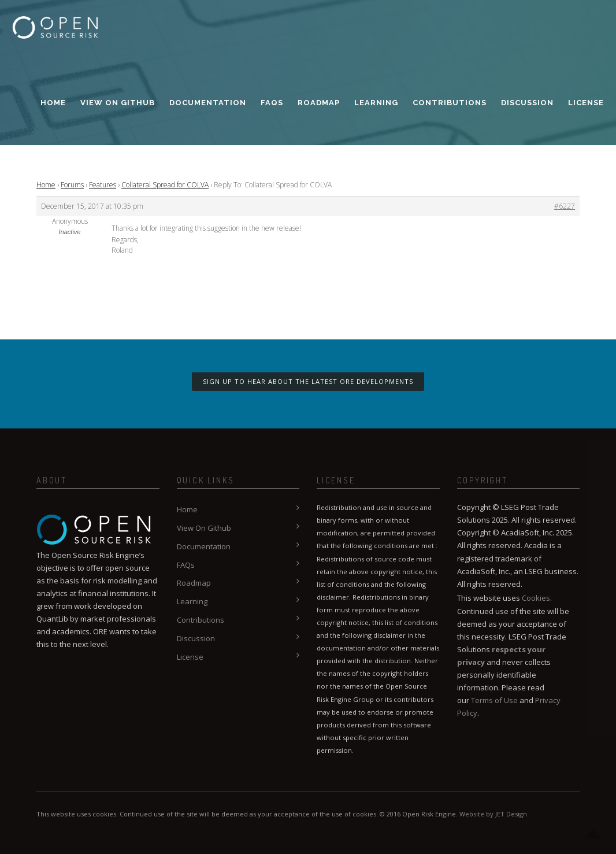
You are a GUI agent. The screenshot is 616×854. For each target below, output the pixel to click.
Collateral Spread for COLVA (165, 185)
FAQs (272, 103)
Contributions (450, 103)
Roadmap (319, 103)
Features (103, 185)
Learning (376, 103)
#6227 (565, 206)
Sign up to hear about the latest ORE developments (308, 381)
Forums (72, 185)
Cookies (536, 598)
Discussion (527, 103)
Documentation (208, 103)
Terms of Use (494, 700)
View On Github (118, 103)
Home (53, 103)
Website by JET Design (493, 814)
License (586, 103)
